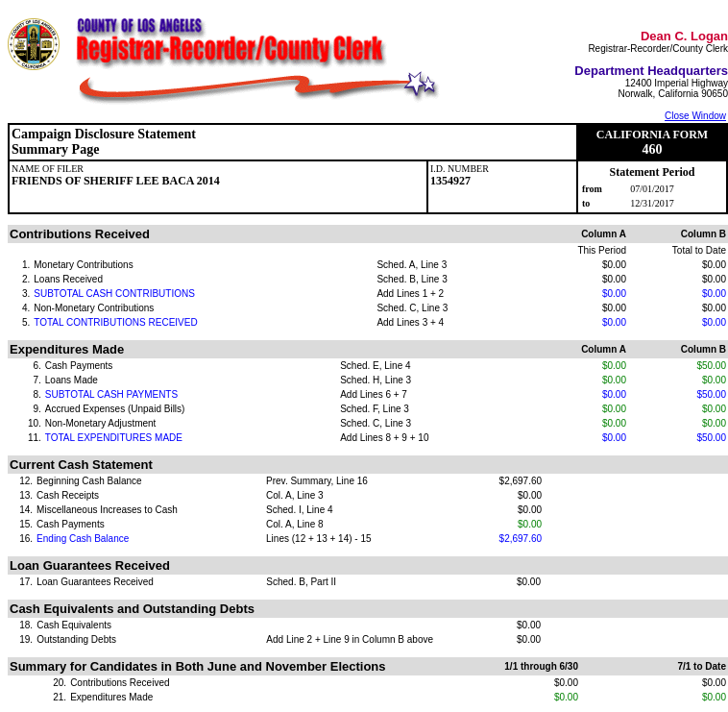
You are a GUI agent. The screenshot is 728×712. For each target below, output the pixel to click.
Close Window (695, 116)
